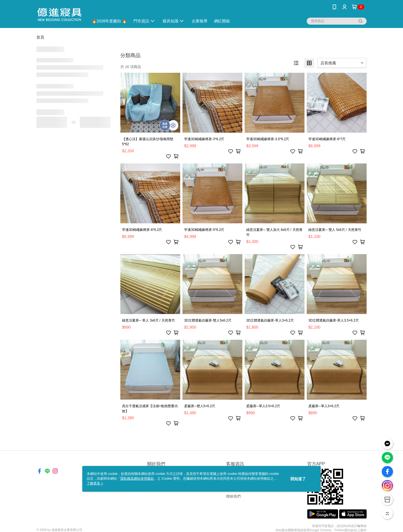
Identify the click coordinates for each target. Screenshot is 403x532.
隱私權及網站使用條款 (137, 479)
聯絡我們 (233, 496)
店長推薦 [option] (328, 63)
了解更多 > (95, 483)
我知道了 (298, 479)
